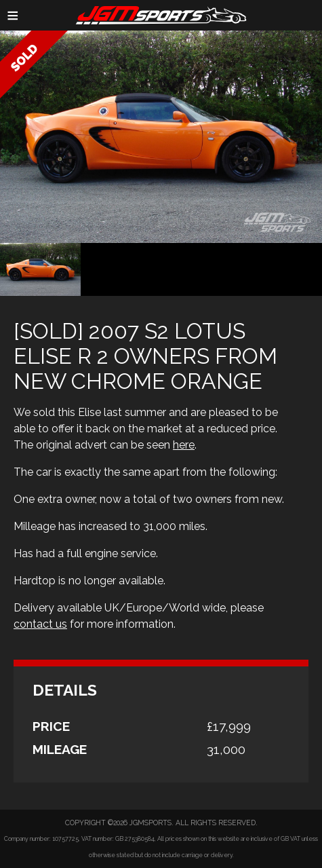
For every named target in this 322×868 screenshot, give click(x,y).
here (184, 445)
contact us (40, 624)
